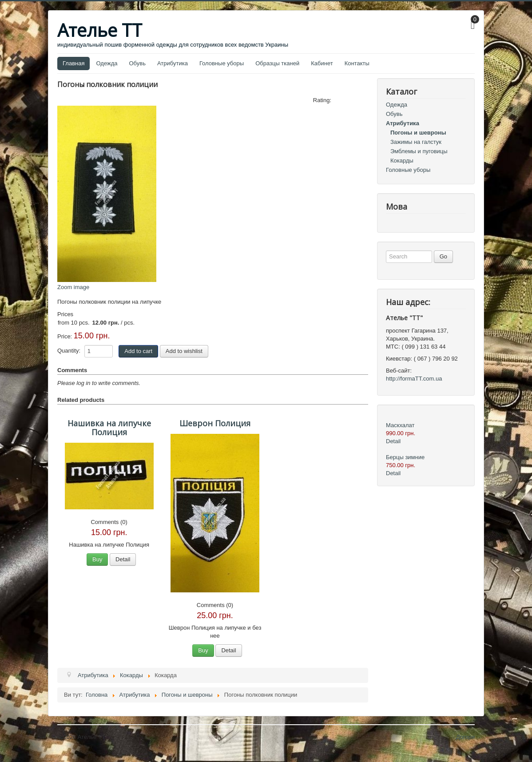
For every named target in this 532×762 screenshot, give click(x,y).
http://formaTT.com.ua (414, 379)
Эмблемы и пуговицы (419, 151)
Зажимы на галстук (416, 142)
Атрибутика (173, 63)
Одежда (107, 63)
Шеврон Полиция (215, 423)
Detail (123, 559)
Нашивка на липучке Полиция (109, 428)
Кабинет (322, 63)
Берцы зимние (405, 457)
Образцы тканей (277, 63)
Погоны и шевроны (418, 133)
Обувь (137, 63)
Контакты (357, 63)
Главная (73, 63)
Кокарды (402, 161)
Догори (465, 737)
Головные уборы (222, 63)
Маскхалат (400, 425)
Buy (97, 559)
